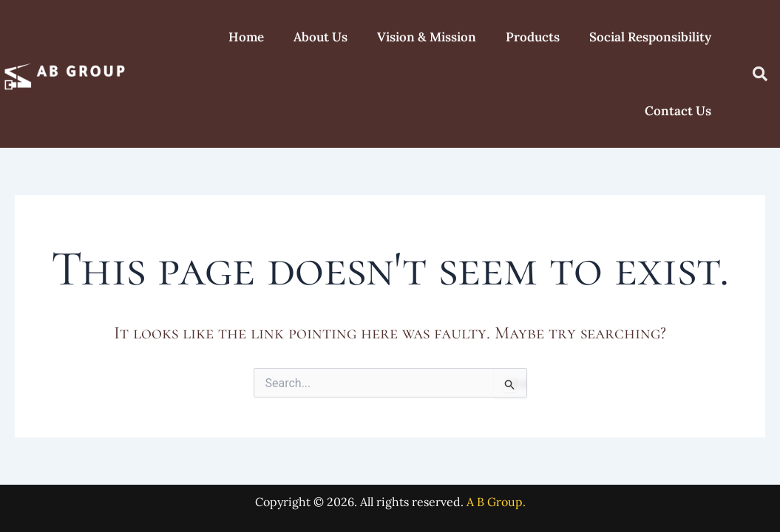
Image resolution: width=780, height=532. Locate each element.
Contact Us (678, 111)
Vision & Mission (427, 37)
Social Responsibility (650, 37)
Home (246, 37)
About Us (321, 37)
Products (533, 37)
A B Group (495, 502)
